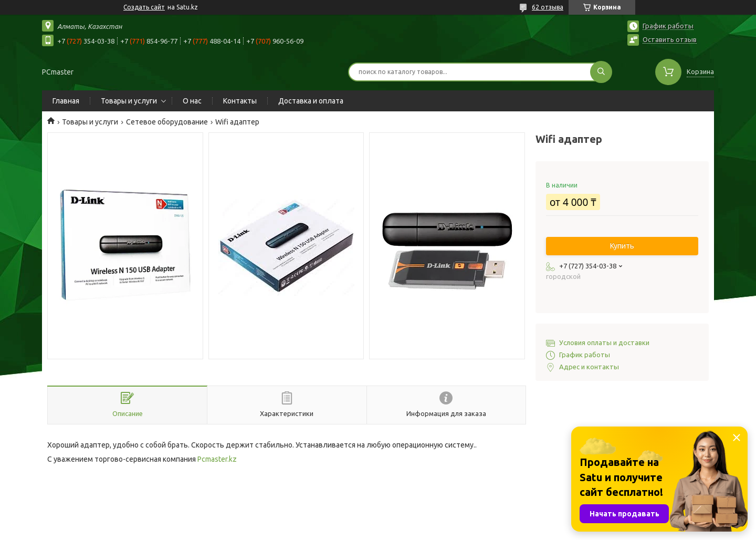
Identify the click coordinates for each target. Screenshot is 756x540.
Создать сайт (144, 7)
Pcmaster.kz (217, 459)
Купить (622, 246)
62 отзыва (548, 7)
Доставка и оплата (311, 101)
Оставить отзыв (670, 39)
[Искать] (601, 72)
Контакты (240, 101)
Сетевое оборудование (167, 122)
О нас (192, 101)
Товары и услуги (129, 101)
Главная (66, 101)
